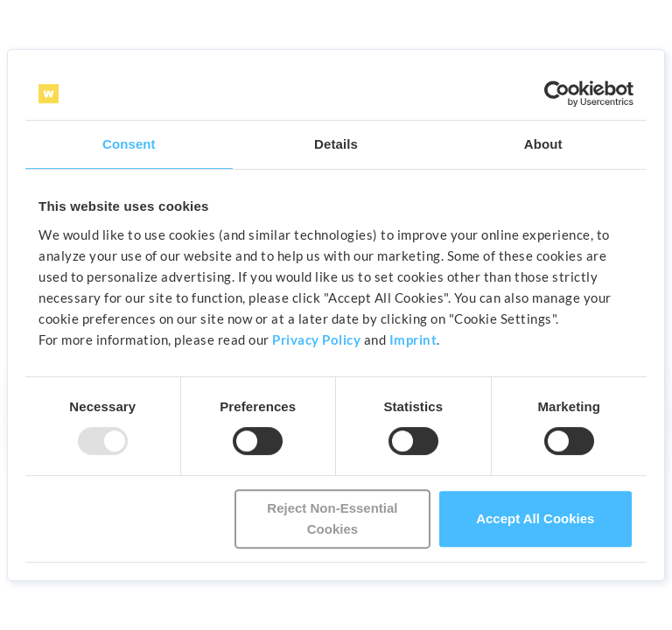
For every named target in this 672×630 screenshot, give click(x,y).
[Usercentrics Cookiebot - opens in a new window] (557, 94)
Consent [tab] (129, 144)
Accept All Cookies (535, 518)
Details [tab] (336, 144)
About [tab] (543, 144)
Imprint (413, 339)
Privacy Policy (316, 339)
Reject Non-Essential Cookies (332, 518)
